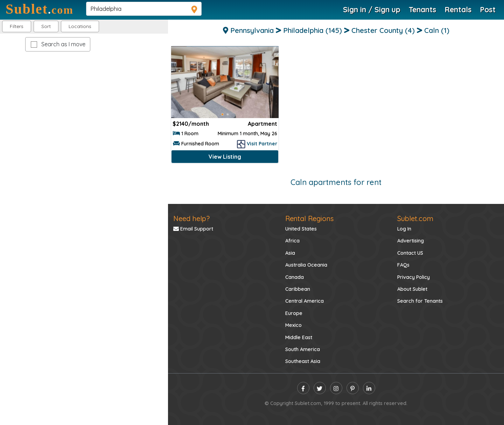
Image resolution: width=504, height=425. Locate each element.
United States (301, 229)
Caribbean (298, 289)
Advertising (411, 241)
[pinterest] (353, 388)
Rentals (458, 9)
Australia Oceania (306, 265)
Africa (292, 241)
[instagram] (336, 388)
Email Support (193, 229)
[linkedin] (369, 388)
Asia (290, 253)
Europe (294, 313)
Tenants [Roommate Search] (422, 9)
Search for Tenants (420, 301)
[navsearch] (144, 9)
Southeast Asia (303, 361)
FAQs (403, 265)
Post (488, 9)
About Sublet (412, 289)
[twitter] (320, 388)
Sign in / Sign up (372, 9)
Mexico (293, 325)
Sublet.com (415, 218)
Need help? (191, 218)
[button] (80, 26)
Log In (404, 229)
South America (303, 349)
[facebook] (303, 388)
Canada (295, 277)
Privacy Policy (414, 277)
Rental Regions (309, 218)
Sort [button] (46, 26)
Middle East (299, 337)
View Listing (225, 157)
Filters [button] (17, 26)
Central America (304, 301)
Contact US (410, 253)
